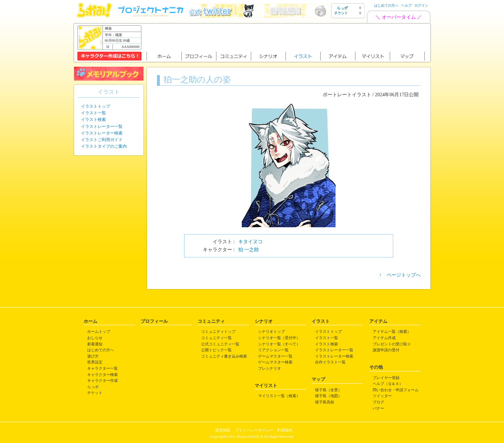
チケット (95, 393)
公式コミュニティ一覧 (220, 344)
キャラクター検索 (102, 375)
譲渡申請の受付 (386, 350)
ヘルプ (406, 5)
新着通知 (95, 344)
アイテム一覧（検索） (392, 331)
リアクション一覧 (273, 350)
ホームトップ (99, 331)
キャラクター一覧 (102, 368)
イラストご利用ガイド (102, 140)
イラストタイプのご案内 (104, 146)
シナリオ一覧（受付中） (279, 338)
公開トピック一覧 (216, 350)
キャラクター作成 (102, 380)
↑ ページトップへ (400, 275)
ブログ (378, 402)
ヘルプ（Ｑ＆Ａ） (388, 384)
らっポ (93, 387)
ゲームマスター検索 (275, 362)
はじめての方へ (386, 5)
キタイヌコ (250, 242)
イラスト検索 (93, 120)
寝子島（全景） (328, 390)
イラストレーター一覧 (102, 126)
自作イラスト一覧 (330, 362)
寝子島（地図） (328, 396)
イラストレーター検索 (102, 133)
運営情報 (223, 430)
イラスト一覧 (93, 113)
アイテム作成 (384, 338)
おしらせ (95, 338)
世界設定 (95, 362)
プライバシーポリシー (254, 430)
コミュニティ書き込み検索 (224, 356)
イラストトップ (96, 106)
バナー (378, 408)
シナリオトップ (271, 331)
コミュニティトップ (218, 331)
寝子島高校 (325, 402)
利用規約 (285, 430)
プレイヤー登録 (386, 378)
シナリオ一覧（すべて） (279, 344)
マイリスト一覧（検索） (279, 396)
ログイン (421, 5)
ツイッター (382, 396)
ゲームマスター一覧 (275, 356)
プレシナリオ (270, 368)
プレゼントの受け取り (392, 344)
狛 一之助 (249, 250)
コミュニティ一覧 (216, 338)
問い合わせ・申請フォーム (396, 390)
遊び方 (93, 356)
